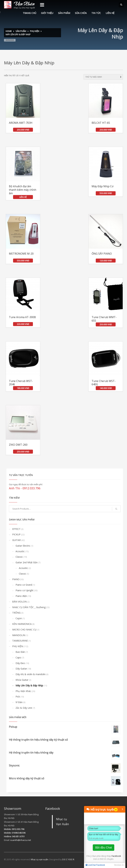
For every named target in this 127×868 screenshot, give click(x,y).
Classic (19, 557)
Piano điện (21, 596)
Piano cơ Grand (24, 585)
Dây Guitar (21, 669)
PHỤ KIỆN (35, 31)
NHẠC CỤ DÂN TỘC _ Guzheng (29, 607)
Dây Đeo (20, 663)
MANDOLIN (19, 635)
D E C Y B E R (68, 859)
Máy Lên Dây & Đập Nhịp (29, 685)
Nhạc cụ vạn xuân (40, 859)
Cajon (19, 618)
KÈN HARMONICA (22, 624)
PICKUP (16, 534)
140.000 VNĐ (106, 388)
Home (9, 31)
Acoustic (20, 551)
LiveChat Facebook (95, 865)
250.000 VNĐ (23, 130)
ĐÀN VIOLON (19, 602)
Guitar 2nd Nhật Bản (27, 562)
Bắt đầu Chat (104, 848)
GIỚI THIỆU (47, 13)
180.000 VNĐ (23, 388)
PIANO (16, 579)
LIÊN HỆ (110, 13)
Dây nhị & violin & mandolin (31, 674)
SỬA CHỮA (81, 13)
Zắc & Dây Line (24, 708)
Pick (18, 697)
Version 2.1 (119, 865)
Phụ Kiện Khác (23, 691)
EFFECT (16, 529)
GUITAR (16, 540)
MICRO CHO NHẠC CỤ (24, 630)
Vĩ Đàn (19, 702)
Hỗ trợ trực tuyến (103, 810)
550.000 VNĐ (106, 193)
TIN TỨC (96, 13)
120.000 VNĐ (106, 261)
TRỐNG (16, 613)
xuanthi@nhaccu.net (21, 840)
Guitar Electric (23, 546)
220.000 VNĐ (23, 324)
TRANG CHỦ (30, 13)
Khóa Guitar (22, 680)
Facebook (116, 856)
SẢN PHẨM (64, 13)
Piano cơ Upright (24, 590)
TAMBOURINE (20, 641)
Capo (18, 657)
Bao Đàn (20, 652)
